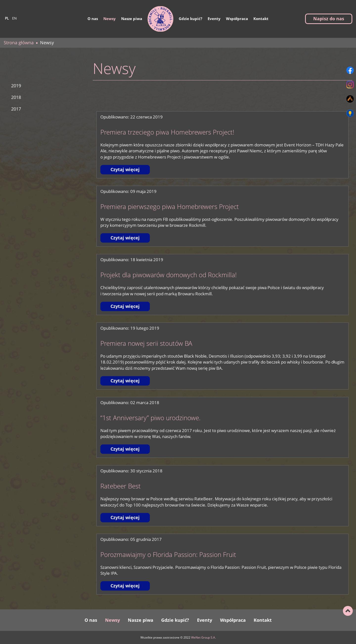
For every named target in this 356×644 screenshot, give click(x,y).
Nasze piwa (132, 19)
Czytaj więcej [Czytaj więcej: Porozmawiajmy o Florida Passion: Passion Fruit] (125, 586)
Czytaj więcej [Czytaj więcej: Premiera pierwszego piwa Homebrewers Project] (125, 238)
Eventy (214, 19)
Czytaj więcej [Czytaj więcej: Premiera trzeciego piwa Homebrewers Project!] (125, 169)
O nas (93, 19)
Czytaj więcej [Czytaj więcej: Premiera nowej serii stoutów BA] (125, 381)
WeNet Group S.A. (203, 637)
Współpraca (237, 19)
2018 (16, 97)
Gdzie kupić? (190, 19)
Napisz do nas (329, 19)
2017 (16, 109)
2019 (16, 86)
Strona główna (19, 43)
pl (7, 18)
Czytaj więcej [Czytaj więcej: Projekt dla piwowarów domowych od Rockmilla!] (125, 306)
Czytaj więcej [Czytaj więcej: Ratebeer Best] (125, 517)
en (14, 18)
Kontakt (261, 19)
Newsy (110, 19)
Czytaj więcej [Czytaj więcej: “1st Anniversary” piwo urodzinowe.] (125, 449)
